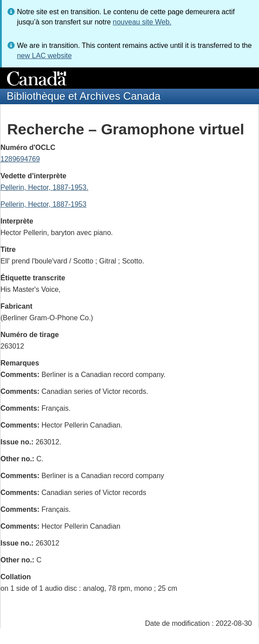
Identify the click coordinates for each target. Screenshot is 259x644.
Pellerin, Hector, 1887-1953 (43, 204)
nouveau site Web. (142, 22)
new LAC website (44, 56)
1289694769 (20, 159)
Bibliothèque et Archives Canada (84, 96)
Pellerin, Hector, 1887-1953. (44, 187)
